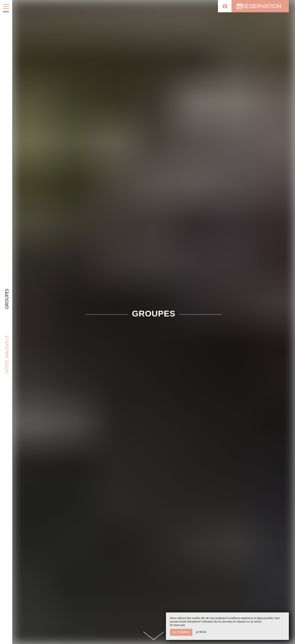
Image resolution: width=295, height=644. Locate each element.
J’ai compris (181, 632)
